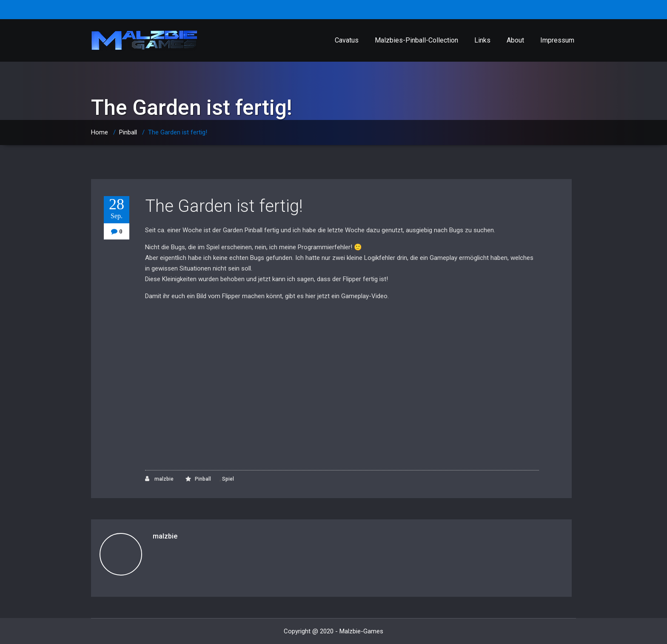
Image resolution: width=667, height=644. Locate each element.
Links (482, 40)
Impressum (557, 40)
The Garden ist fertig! (224, 206)
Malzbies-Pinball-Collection (416, 40)
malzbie (159, 479)
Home (100, 132)
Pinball (128, 132)
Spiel (228, 479)
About (515, 40)
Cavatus (347, 40)
